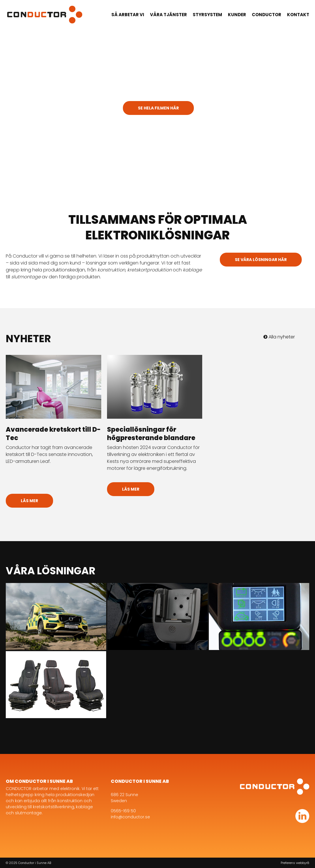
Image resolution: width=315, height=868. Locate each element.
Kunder (237, 15)
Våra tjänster (168, 15)
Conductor (267, 15)
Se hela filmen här (158, 108)
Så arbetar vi (128, 15)
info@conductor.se (130, 817)
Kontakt (298, 15)
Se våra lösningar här (261, 260)
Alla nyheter (279, 337)
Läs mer (29, 501)
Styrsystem (207, 15)
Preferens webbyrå (295, 863)
